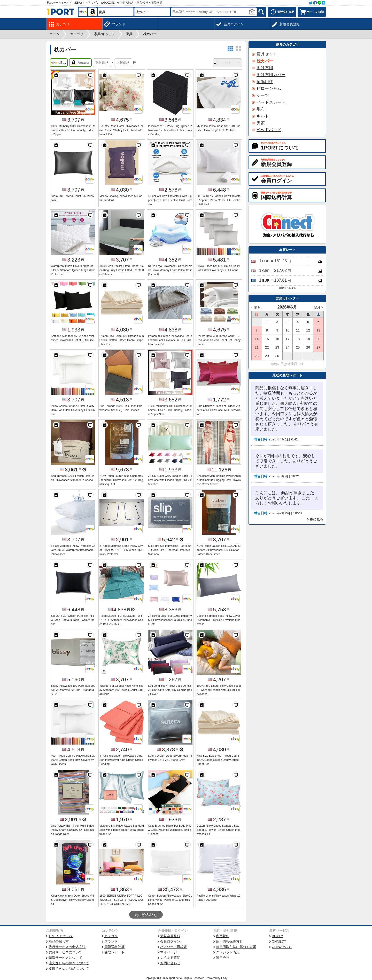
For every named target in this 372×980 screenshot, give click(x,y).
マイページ (169, 952)
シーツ (263, 95)
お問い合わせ (170, 963)
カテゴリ (111, 936)
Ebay (224, 978)
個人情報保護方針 (229, 941)
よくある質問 (170, 958)
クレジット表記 (228, 952)
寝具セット (267, 54)
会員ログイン (170, 941)
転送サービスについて (65, 958)
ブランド (111, 941)
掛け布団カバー (271, 75)
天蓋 (261, 123)
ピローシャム (269, 88)
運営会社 (223, 958)
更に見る (316, 519)
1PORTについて (61, 936)
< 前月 (256, 307)
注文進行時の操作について (69, 963)
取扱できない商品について (69, 969)
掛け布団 (265, 68)
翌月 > (319, 307)
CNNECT (279, 941)
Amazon (80, 63)
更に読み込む (146, 915)
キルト (263, 116)
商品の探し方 (59, 941)
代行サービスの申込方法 (67, 947)
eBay (59, 63)
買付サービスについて (65, 952)
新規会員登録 (170, 936)
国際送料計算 (114, 947)
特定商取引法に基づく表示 (236, 947)
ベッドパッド (269, 130)
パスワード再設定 (174, 947)
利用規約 (223, 936)
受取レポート (114, 952)
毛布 (261, 109)
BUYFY (277, 936)
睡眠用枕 (265, 82)
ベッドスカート (271, 102)
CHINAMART (282, 947)
